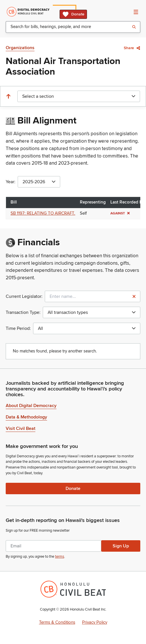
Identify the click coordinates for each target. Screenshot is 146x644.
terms (60, 557)
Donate (73, 14)
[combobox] (73, 27)
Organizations (20, 48)
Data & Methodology (26, 417)
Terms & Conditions (57, 622)
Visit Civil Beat (21, 428)
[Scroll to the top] (8, 96)
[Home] (28, 12)
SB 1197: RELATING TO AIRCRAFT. (43, 213)
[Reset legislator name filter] (134, 296)
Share (132, 48)
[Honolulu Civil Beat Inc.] (73, 589)
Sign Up (121, 546)
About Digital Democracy (31, 406)
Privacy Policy (95, 622)
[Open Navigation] (136, 12)
